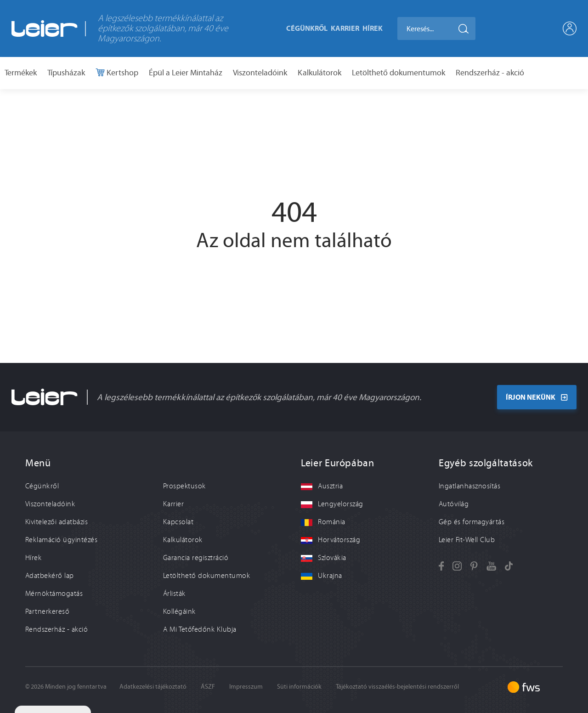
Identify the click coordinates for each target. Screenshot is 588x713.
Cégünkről (307, 28)
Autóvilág (454, 504)
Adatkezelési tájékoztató (153, 687)
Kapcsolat (178, 522)
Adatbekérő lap (50, 576)
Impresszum (246, 687)
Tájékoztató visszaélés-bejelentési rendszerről (397, 687)
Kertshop (122, 73)
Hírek (373, 28)
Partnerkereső (47, 611)
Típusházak (66, 73)
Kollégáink (179, 611)
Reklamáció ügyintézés (61, 540)
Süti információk (299, 687)
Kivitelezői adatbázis (57, 522)
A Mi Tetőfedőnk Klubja (200, 629)
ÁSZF (208, 687)
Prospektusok (184, 486)
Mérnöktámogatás (54, 594)
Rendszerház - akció (490, 73)
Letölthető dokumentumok (399, 73)
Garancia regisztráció (196, 558)
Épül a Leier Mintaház (186, 73)
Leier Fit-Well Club (467, 540)
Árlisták (174, 594)
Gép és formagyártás (472, 522)
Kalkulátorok (319, 73)
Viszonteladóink (260, 73)
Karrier (345, 28)
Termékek (21, 73)
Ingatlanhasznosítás (469, 486)
